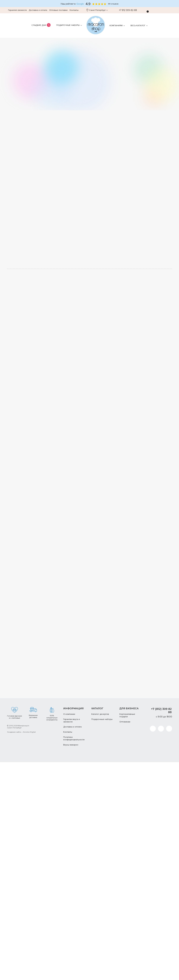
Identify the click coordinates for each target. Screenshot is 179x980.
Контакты (74, 10)
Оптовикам (125, 722)
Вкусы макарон (71, 745)
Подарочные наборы (68, 25)
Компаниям (116, 25)
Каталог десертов (100, 714)
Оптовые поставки (58, 10)
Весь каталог (138, 25)
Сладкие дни (39, 25)
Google (80, 4)
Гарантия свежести (17, 10)
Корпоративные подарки (127, 715)
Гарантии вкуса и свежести (72, 720)
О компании (69, 714)
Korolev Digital (29, 732)
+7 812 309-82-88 (126, 10)
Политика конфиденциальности (74, 738)
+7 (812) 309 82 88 (161, 711)
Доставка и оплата (38, 10)
